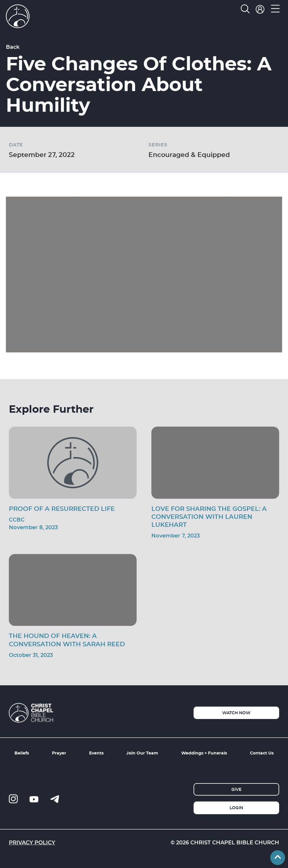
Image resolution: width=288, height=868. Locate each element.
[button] (275, 10)
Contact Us (262, 753)
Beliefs (22, 753)
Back (13, 47)
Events (96, 753)
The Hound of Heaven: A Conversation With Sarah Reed (67, 640)
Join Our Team (142, 753)
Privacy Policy (32, 842)
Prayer (59, 753)
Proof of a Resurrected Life (62, 509)
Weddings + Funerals (204, 753)
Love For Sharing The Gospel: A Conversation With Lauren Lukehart (209, 516)
